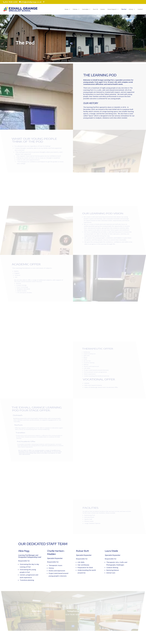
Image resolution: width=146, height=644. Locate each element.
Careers (103, 9)
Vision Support (112, 9)
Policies (75, 9)
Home (66, 9)
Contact (140, 9)
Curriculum (85, 9)
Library (131, 9)
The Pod (124, 9)
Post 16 (95, 9)
